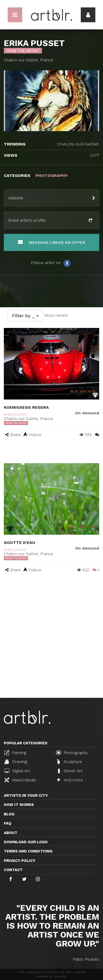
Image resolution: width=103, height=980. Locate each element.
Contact (13, 870)
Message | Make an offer (52, 242)
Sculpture (70, 762)
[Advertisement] (52, 644)
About (11, 833)
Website (15, 198)
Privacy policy (20, 861)
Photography (72, 753)
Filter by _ (25, 316)
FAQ (8, 823)
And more (70, 780)
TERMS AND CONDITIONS (28, 851)
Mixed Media (20, 780)
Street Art (70, 771)
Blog (9, 814)
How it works (19, 805)
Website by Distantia (52, 976)
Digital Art (17, 771)
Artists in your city (26, 795)
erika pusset (15, 414)
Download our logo (26, 842)
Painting (15, 753)
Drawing (16, 762)
